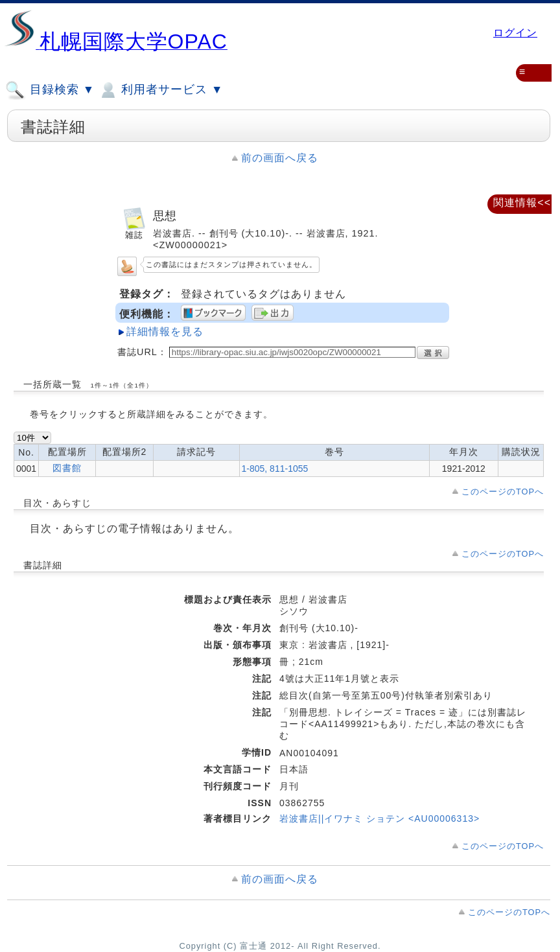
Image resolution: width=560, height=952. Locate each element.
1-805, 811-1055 (275, 469)
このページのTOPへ (503, 492)
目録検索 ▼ (50, 90)
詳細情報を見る (165, 331)
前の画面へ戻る (280, 158)
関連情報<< (522, 203)
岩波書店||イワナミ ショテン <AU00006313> (379, 818)
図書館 (67, 468)
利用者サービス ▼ (160, 90)
